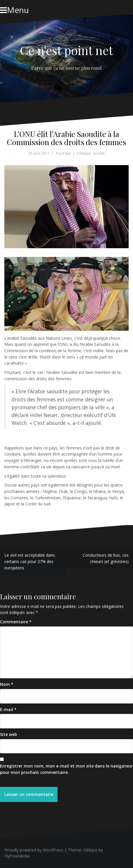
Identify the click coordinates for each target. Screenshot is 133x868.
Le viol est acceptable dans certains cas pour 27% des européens (30, 561)
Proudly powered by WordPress (34, 850)
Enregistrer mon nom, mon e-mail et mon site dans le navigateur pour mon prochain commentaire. (66, 769)
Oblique (90, 850)
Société (99, 153)
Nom (7, 684)
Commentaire (16, 622)
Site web (9, 734)
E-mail (8, 709)
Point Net (63, 153)
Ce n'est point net (66, 50)
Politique (84, 153)
